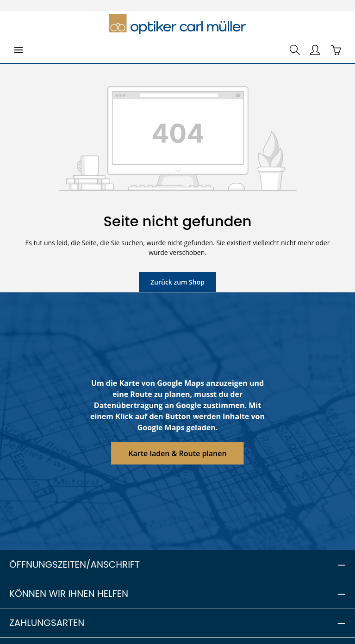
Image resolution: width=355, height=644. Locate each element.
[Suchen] (295, 50)
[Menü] (19, 50)
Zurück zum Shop (177, 282)
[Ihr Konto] (315, 50)
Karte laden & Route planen (177, 453)
